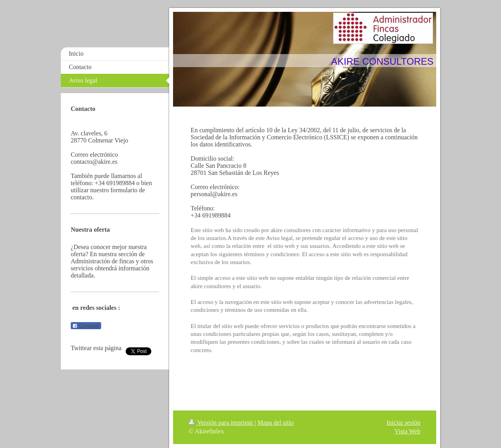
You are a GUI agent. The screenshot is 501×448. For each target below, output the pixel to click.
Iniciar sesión (403, 423)
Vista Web (408, 431)
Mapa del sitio (276, 423)
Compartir (86, 326)
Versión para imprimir (222, 423)
